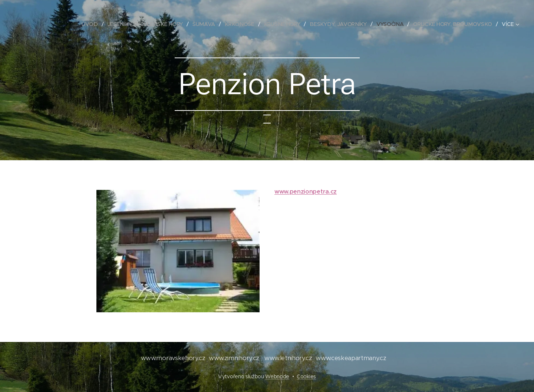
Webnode (277, 376)
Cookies (306, 376)
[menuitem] (94, 24)
